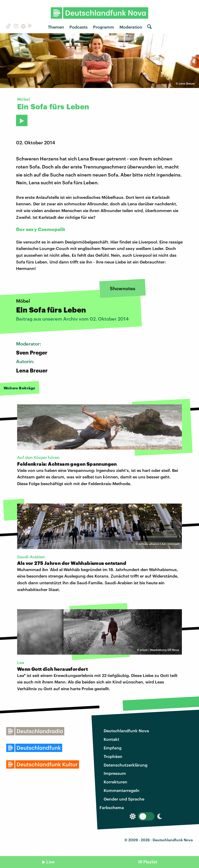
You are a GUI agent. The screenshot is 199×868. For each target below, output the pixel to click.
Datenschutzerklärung (126, 765)
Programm (104, 27)
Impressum (115, 773)
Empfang (113, 748)
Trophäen (113, 756)
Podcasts (79, 27)
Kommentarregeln (122, 790)
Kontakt (111, 739)
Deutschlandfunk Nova (126, 731)
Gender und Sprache (124, 799)
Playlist (150, 862)
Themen (56, 27)
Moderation (131, 27)
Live (50, 862)
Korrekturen (115, 782)
